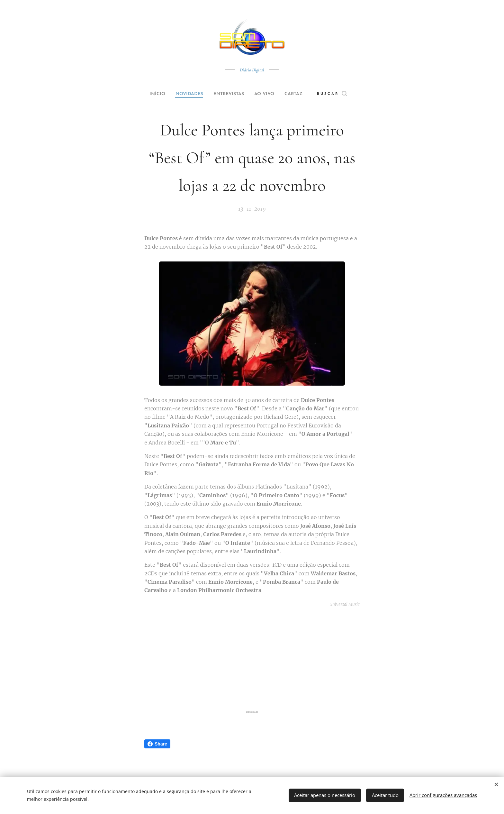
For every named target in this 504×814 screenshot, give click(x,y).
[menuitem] (150, 94)
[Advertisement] (260, 659)
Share (157, 744)
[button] (344, 94)
